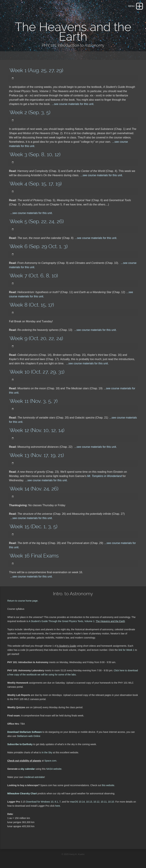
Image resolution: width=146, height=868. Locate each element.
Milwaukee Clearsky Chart (22, 793)
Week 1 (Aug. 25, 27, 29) (36, 70)
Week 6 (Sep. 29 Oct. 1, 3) (39, 246)
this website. (108, 785)
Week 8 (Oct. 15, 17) (32, 305)
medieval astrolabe (34, 777)
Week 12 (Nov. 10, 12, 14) (37, 430)
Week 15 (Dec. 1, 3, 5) (34, 526)
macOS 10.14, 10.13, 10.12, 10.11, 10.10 (92, 802)
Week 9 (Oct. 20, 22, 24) (36, 338)
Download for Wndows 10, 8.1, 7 (43, 802)
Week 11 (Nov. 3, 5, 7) (34, 401)
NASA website (54, 769)
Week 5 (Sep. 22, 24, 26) (37, 221)
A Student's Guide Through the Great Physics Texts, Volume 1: (62, 621)
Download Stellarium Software (25, 732)
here (58, 806)
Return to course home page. (23, 601)
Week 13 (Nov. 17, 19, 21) (37, 455)
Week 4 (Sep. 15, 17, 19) (36, 184)
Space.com (50, 761)
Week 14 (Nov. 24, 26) (34, 489)
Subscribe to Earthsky (20, 744)
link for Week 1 (126, 650)
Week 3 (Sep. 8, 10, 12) (35, 154)
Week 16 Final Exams (34, 556)
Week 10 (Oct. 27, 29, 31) (37, 372)
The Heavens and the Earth (110, 621)
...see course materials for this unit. (73, 104)
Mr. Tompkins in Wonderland (105, 476)
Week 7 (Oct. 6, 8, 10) (34, 276)
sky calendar (28, 769)
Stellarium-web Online (29, 736)
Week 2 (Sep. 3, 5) (30, 112)
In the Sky (47, 752)
